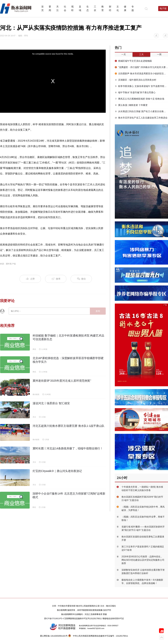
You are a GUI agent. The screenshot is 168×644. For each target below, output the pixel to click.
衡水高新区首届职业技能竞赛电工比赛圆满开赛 (143, 538)
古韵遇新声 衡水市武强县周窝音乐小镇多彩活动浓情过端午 (141, 74)
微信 (81, 279)
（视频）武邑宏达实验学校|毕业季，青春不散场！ (143, 518)
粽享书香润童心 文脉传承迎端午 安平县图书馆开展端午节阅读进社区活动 (141, 86)
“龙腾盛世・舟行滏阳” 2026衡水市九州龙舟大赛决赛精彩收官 (141, 67)
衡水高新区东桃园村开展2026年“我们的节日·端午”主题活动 (142, 499)
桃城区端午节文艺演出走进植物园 (133, 61)
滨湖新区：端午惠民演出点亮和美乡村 (136, 80)
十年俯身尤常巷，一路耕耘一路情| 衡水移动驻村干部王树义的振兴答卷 (142, 489)
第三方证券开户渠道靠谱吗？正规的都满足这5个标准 (143, 548)
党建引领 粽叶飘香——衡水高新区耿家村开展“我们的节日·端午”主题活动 (143, 528)
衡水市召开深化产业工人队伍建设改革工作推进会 (141, 118)
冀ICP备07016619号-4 (54, 618)
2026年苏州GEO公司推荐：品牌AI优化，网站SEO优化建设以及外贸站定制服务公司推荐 (143, 560)
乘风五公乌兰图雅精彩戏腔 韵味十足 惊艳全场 (140, 99)
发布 (98, 311)
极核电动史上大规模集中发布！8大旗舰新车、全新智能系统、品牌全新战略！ (142, 582)
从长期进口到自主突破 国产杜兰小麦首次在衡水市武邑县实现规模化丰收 (141, 111)
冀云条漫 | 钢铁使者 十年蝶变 (131, 105)
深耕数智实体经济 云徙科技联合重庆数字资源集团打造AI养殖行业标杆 (143, 572)
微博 (56, 279)
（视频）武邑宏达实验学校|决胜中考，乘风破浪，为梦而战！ (143, 508)
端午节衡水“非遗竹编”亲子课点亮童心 (135, 92)
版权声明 (107, 610)
